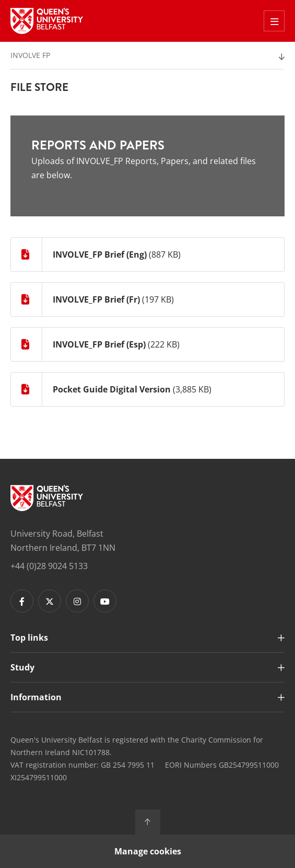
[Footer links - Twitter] (50, 601)
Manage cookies (148, 851)
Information (36, 697)
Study (22, 667)
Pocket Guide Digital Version (112, 389)
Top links (29, 638)
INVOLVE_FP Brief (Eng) (100, 254)
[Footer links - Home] (47, 498)
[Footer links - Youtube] (105, 601)
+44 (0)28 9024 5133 (49, 566)
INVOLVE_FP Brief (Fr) (96, 299)
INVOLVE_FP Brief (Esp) (99, 344)
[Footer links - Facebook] (22, 601)
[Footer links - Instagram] (77, 601)
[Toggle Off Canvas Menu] (274, 21)
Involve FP (30, 55)
